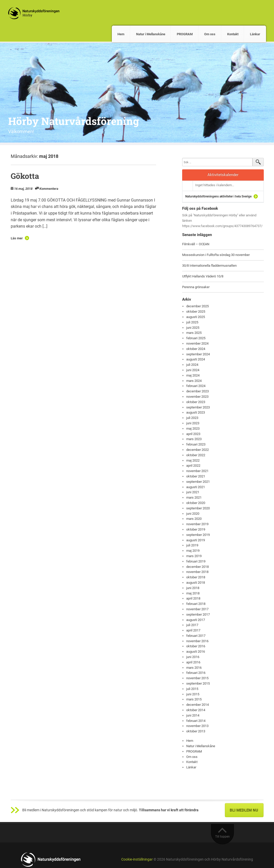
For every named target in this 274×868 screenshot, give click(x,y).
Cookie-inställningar (137, 859)
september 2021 (198, 482)
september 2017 (198, 614)
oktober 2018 (196, 577)
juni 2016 (193, 657)
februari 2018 (196, 604)
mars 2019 (194, 556)
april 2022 (193, 466)
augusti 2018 (196, 583)
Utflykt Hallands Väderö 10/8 (203, 276)
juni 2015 (193, 694)
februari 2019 (196, 561)
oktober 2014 (196, 710)
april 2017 (193, 630)
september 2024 (198, 354)
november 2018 (197, 572)
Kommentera (49, 189)
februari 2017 (196, 636)
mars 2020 (194, 519)
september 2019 (198, 535)
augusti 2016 (196, 652)
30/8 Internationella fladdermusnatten (209, 266)
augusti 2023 (196, 412)
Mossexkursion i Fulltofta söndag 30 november (216, 255)
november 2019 (197, 524)
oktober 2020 (196, 503)
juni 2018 (193, 588)
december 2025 (198, 306)
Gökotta (25, 176)
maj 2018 (193, 593)
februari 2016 (196, 673)
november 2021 (197, 471)
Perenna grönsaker (196, 287)
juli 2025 (192, 322)
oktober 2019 (196, 529)
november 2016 (197, 641)
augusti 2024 (196, 359)
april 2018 (193, 598)
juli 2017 (192, 625)
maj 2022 (193, 460)
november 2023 (197, 397)
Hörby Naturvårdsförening (74, 121)
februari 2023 (196, 444)
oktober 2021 (196, 476)
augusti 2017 (196, 620)
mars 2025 (194, 333)
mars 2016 (194, 668)
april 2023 (193, 434)
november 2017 (197, 609)
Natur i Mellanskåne (151, 34)
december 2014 (198, 705)
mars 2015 (194, 699)
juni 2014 (193, 715)
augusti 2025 (196, 317)
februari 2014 (196, 721)
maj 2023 (193, 429)
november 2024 (197, 343)
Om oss (210, 34)
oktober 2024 (196, 349)
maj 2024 (193, 375)
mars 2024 (194, 381)
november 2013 (197, 726)
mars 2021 (194, 497)
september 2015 (198, 683)
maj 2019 (193, 551)
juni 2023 (193, 423)
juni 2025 (193, 328)
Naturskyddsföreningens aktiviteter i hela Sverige (218, 196)
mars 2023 (194, 439)
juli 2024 (192, 365)
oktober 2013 (196, 731)
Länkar (255, 34)
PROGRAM (185, 34)
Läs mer (17, 238)
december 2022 (198, 450)
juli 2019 (192, 545)
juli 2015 (192, 689)
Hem (121, 34)
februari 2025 (196, 338)
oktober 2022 (196, 455)
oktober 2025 (196, 312)
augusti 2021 (196, 487)
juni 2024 (193, 370)
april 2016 (193, 662)
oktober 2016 (196, 646)
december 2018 (198, 567)
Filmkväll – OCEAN (196, 244)
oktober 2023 (196, 402)
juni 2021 (193, 492)
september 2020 (198, 508)
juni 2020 (193, 514)
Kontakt (233, 34)
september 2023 (198, 407)
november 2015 (197, 678)
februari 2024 (196, 386)
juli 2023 (192, 418)
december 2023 (198, 391)
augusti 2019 (196, 540)
